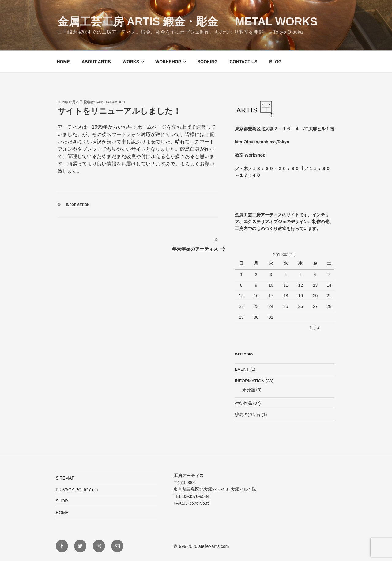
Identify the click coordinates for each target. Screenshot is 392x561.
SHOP (62, 501)
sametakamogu (111, 102)
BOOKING (207, 62)
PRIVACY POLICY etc (77, 490)
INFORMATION (78, 205)
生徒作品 (243, 403)
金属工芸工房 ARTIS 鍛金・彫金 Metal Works (188, 22)
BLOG (275, 62)
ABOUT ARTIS (96, 62)
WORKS (134, 62)
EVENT (242, 369)
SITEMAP (65, 478)
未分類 (249, 390)
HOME (63, 62)
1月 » (314, 328)
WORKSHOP (171, 62)
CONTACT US (244, 62)
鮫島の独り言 (248, 415)
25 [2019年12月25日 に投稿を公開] (286, 306)
